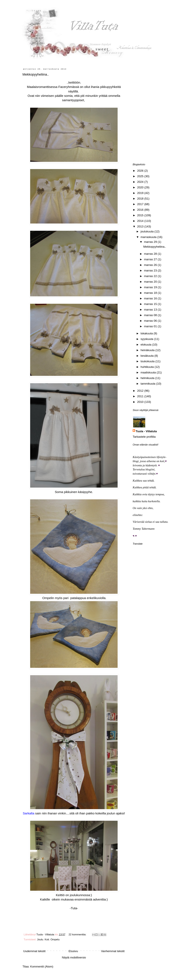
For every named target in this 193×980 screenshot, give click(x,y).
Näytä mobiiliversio (74, 957)
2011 (141, 396)
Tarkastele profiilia (144, 437)
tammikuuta (148, 384)
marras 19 (151, 287)
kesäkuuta (147, 356)
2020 (141, 187)
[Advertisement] (151, 113)
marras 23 (151, 270)
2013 (141, 226)
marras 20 (151, 282)
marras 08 (151, 315)
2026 (141, 171)
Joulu (40, 940)
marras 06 (151, 321)
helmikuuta (148, 378)
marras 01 (151, 326)
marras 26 (151, 265)
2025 (141, 176)
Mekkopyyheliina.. (36, 74)
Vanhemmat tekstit (113, 951)
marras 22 (151, 276)
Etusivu (73, 951)
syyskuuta (147, 339)
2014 (141, 221)
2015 (141, 215)
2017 (141, 204)
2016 (141, 210)
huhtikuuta (148, 367)
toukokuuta (148, 361)
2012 (141, 391)
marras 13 (151, 310)
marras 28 (151, 254)
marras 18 (151, 293)
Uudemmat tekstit (34, 951)
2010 (141, 402)
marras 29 (151, 242)
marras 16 (151, 298)
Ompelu (55, 940)
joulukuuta (147, 231)
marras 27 (151, 259)
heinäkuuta (148, 350)
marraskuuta (149, 237)
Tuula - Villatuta (146, 431)
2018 (141, 199)
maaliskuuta (149, 372)
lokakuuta (147, 333)
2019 (141, 193)
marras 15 (151, 304)
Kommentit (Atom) (42, 967)
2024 (141, 182)
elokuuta (146, 345)
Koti (47, 940)
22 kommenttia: (78, 935)
